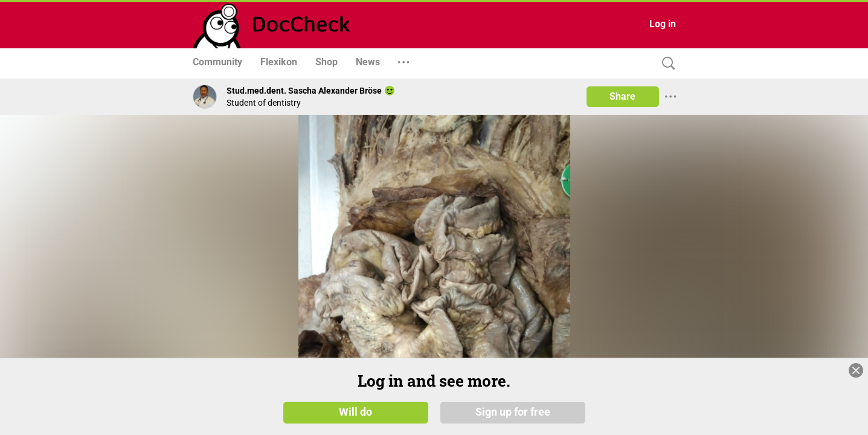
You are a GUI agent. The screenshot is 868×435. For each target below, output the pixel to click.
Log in (663, 24)
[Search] (666, 64)
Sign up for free (513, 416)
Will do (355, 416)
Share (622, 96)
